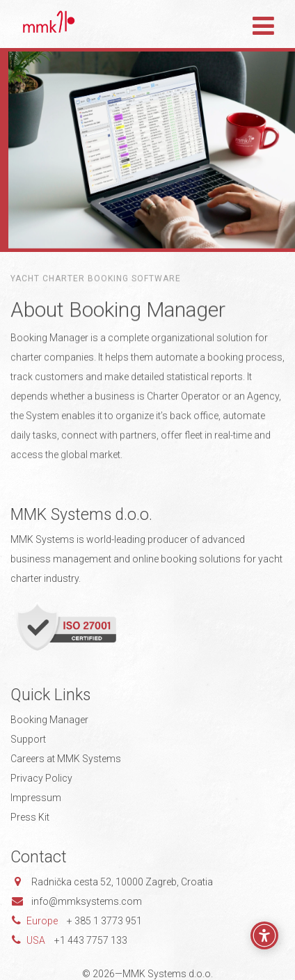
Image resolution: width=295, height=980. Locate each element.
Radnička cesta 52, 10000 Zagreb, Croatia (122, 882)
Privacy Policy (41, 778)
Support (28, 739)
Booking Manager (49, 720)
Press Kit (30, 817)
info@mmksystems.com (87, 901)
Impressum (36, 798)
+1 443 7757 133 (91, 940)
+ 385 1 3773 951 (104, 921)
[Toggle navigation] (263, 24)
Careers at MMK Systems (66, 759)
